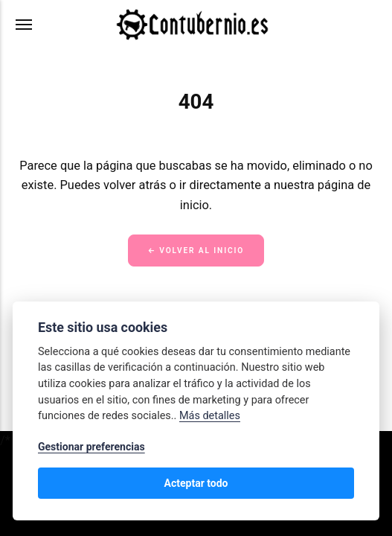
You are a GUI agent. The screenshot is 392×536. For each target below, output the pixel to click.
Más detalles (210, 416)
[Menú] (25, 25)
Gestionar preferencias (91, 447)
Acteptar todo (196, 483)
